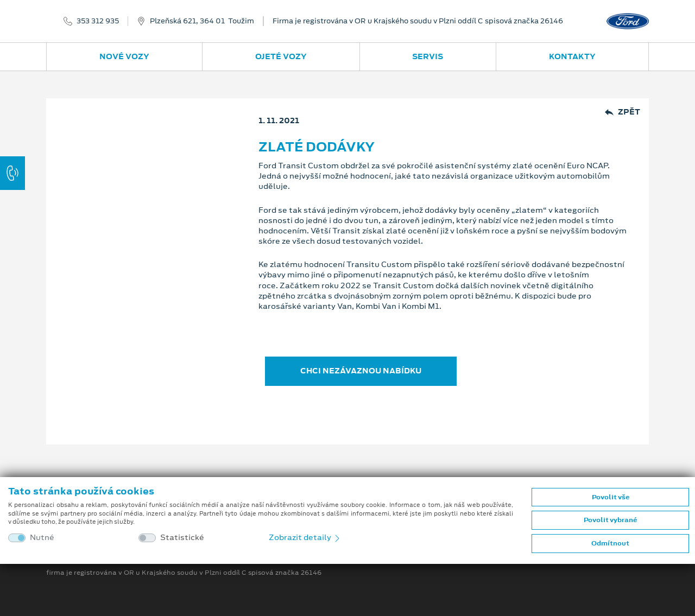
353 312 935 (98, 21)
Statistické (182, 538)
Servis (428, 56)
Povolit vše (611, 497)
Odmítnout (610, 543)
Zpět (623, 112)
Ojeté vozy (281, 56)
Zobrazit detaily (305, 537)
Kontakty (572, 56)
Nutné (42, 538)
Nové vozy (124, 56)
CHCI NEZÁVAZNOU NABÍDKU (361, 371)
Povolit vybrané (610, 520)
